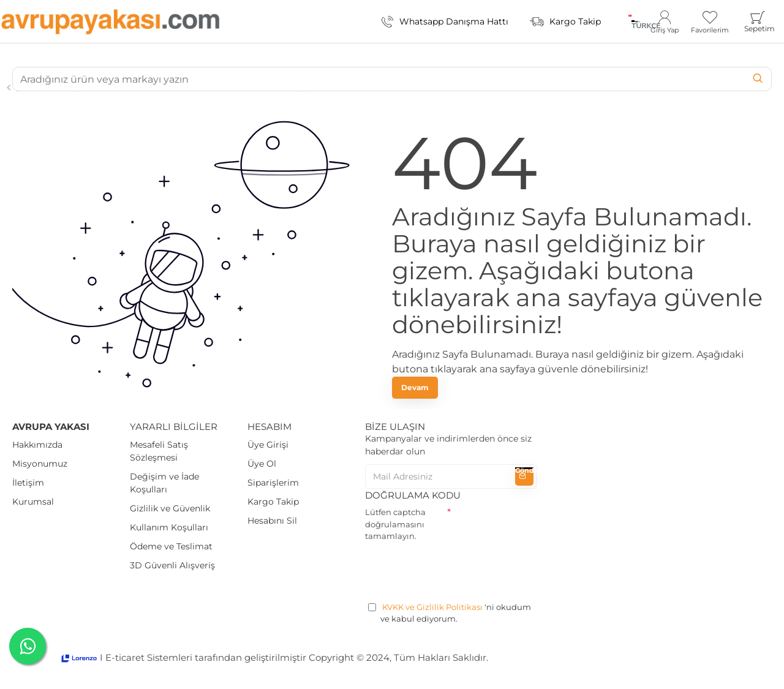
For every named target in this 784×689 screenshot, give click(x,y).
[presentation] (458, 570)
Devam (415, 387)
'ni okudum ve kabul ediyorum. (450, 613)
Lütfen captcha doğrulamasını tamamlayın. (395, 524)
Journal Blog (46, 88)
